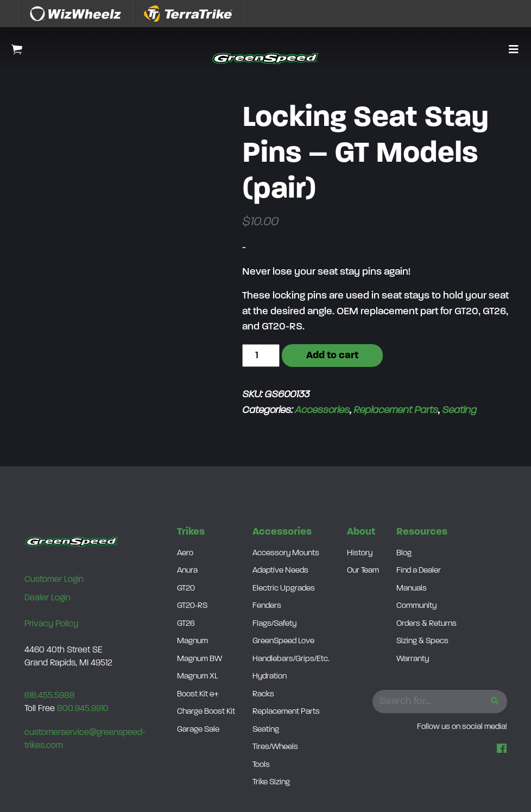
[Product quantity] (261, 356)
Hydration (270, 677)
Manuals (412, 589)
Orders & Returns (426, 624)
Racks (263, 694)
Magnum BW (200, 659)
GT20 (186, 589)
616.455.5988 (50, 696)
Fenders (267, 606)
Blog (404, 553)
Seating (459, 411)
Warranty (413, 659)
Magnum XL (197, 677)
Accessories (322, 411)
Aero (185, 553)
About (361, 532)
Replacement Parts (396, 411)
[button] (514, 50)
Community (416, 606)
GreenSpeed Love (283, 641)
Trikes (191, 532)
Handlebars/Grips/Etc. (291, 659)
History (360, 553)
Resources (422, 532)
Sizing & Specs (422, 641)
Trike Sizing (271, 782)
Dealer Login (48, 598)
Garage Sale (198, 730)
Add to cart (332, 356)
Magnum (192, 641)
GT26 (186, 624)
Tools (261, 765)
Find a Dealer (419, 571)
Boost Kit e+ (198, 694)
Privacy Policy (51, 624)
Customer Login (54, 580)
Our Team (363, 571)
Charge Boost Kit (206, 712)
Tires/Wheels (275, 747)
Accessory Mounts (286, 553)
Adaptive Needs (280, 571)
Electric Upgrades (284, 589)
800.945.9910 (83, 709)
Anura (187, 571)
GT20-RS (192, 606)
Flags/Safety (274, 624)
